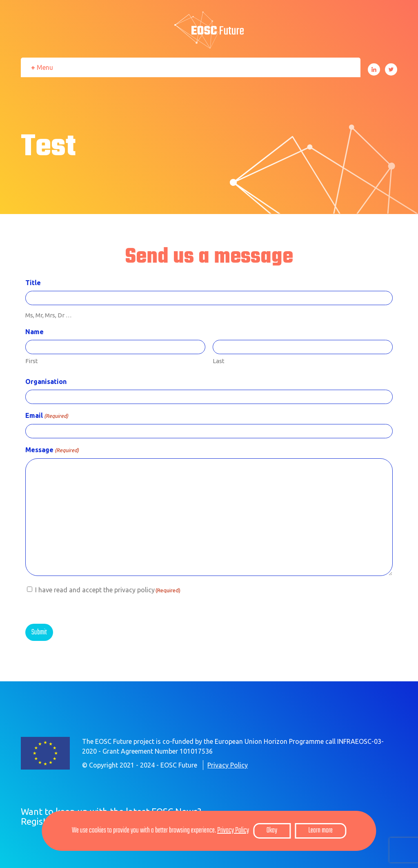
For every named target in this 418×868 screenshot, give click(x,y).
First (32, 361)
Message (52, 450)
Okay (272, 831)
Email (47, 416)
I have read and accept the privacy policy (108, 590)
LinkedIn (374, 69)
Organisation (46, 382)
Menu (45, 67)
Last (219, 361)
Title (33, 283)
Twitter (391, 69)
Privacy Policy (228, 765)
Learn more (320, 831)
